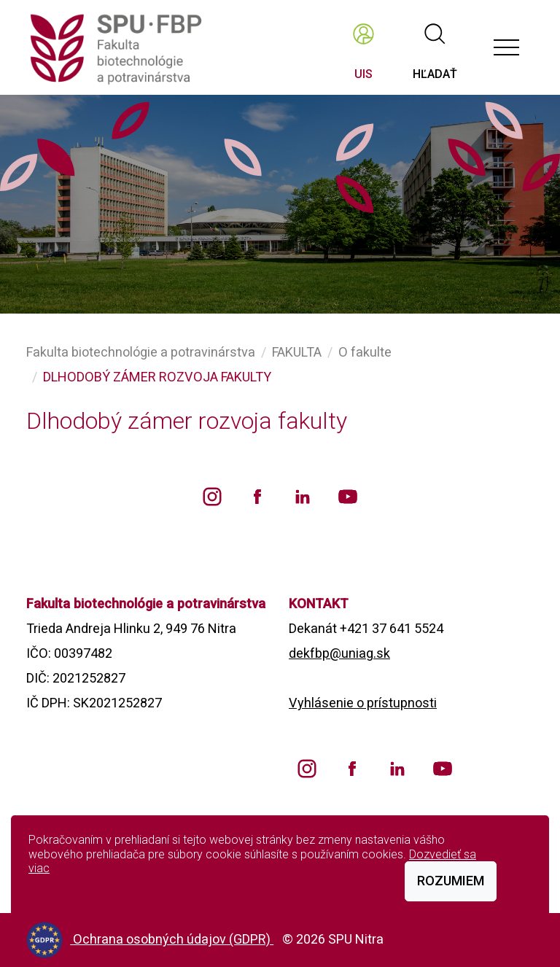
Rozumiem (451, 881)
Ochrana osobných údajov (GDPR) (173, 939)
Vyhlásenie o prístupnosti (363, 703)
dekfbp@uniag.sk (339, 653)
